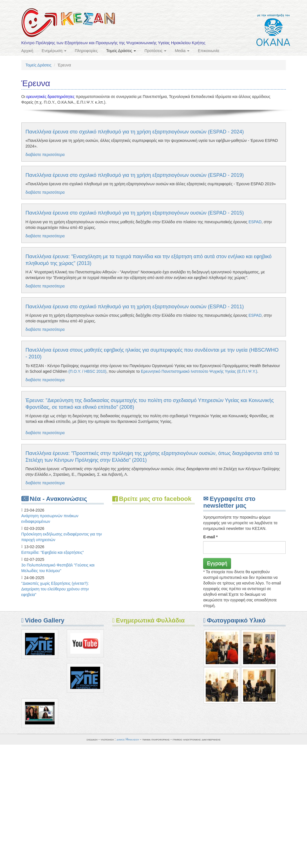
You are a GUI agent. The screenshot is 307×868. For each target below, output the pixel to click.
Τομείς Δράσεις (121, 51)
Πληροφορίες (86, 51)
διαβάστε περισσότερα (45, 155)
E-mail (210, 537)
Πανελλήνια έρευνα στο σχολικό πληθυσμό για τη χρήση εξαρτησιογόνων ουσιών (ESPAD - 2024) (135, 132)
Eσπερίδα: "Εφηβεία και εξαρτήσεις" (53, 552)
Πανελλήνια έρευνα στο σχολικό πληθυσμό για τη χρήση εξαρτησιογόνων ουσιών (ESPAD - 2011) (135, 307)
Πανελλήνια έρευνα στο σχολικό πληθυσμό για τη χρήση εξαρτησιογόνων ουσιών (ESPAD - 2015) (135, 213)
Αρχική (27, 51)
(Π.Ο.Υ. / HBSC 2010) (87, 371)
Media (182, 51)
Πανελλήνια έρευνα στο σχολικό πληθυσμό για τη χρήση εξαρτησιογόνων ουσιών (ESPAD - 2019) (135, 175)
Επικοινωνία (209, 51)
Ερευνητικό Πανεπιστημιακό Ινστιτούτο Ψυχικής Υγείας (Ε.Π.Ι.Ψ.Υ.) (199, 371)
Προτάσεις (155, 51)
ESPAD (255, 222)
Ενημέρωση (54, 51)
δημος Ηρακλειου (128, 739)
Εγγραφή (217, 563)
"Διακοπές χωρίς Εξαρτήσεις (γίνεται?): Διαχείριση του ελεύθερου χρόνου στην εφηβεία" (55, 589)
